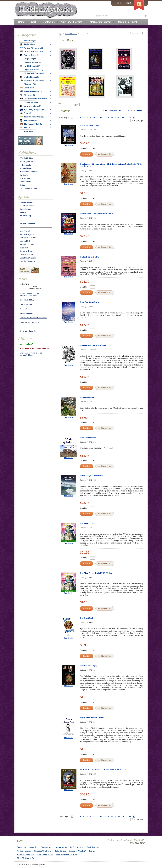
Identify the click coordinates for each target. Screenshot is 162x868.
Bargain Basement (27, 223)
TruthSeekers (25, 182)
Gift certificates (26, 202)
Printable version (135, 33)
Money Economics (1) (31, 91)
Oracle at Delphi (87, 397)
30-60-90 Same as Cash (27, 858)
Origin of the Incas (88, 438)
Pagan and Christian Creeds (92, 718)
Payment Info (46, 847)
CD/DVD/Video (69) (32, 62)
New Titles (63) (30, 41)
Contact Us (49, 22)
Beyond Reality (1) (30, 55)
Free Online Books (45, 855)
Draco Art (24, 248)
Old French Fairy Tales (90, 125)
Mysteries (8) (28, 95)
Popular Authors (31, 102)
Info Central (25, 231)
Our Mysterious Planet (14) (34, 99)
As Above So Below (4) (32, 52)
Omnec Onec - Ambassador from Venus (97, 214)
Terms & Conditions (25, 855)
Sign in (119, 3)
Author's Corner (24, 851)
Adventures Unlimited (29, 172)
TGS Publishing (26, 158)
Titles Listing (60, 851)
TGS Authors (28, 44)
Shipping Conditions (43, 851)
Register (129, 3)
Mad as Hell (25, 241)
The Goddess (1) (29, 121)
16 (108, 118)
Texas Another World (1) (32, 117)
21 (126, 118)
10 (87, 118)
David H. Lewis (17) (30, 66)
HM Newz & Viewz (28, 238)
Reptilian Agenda (27, 234)
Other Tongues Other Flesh (91, 476)
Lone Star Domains (28, 258)
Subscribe (33, 331)
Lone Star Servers (27, 261)
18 (115, 118)
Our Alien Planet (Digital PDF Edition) (96, 573)
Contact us (21, 847)
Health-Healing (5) (30, 77)
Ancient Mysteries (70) (32, 48)
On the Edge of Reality (90, 257)
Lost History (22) (29, 88)
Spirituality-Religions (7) (32, 110)
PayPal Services (77, 847)
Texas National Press (28, 188)
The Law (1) (27, 128)
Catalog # (113, 110)
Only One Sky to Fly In (90, 302)
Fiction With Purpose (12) (35, 73)
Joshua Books (25, 165)
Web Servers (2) (31, 131)
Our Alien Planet (87, 523)
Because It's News (27, 244)
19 (119, 118)
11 (90, 118)
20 (123, 118)
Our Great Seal (86, 618)
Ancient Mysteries (71, 34)
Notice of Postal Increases (67, 855)
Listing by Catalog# (78, 851)
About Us (33, 847)
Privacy (92, 851)
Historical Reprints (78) (32, 81)
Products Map (26, 216)
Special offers (25, 209)
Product (122, 110)
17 (112, 118)
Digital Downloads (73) (34, 70)
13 (97, 118)
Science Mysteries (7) (31, 106)
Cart (33, 22)
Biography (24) (30, 59)
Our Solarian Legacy (89, 666)
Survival (26, 113)
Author (23, 185)
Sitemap (23, 212)
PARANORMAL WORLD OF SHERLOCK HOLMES (103, 770)
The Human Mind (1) (31, 124)
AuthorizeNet (61, 847)
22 (130, 118)
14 (101, 118)
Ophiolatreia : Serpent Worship (93, 345)
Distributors (25, 178)
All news (23, 331)
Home (21, 22)
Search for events (27, 206)
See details (69, 145)
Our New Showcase (72, 22)
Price (130, 110)
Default (139, 110)
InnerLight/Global (27, 162)
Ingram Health (26, 168)
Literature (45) (30, 84)
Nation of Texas (26, 251)
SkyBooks (24, 175)
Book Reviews (93, 847)
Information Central (100, 22)
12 (94, 118)
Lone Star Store (26, 255)
